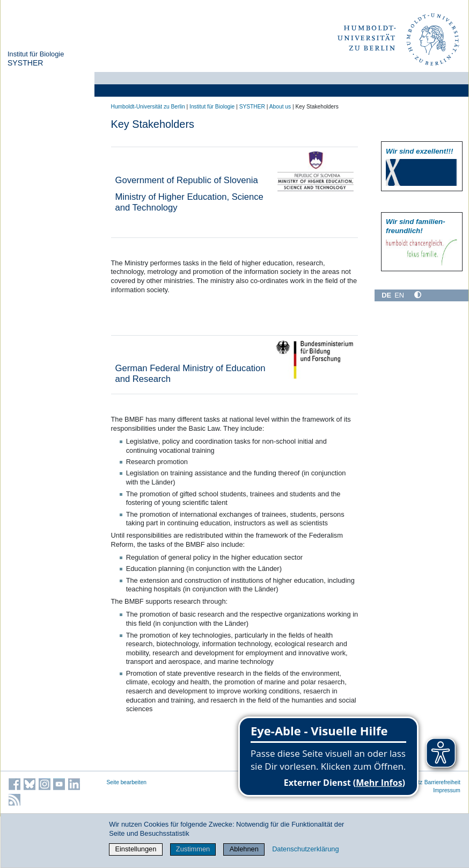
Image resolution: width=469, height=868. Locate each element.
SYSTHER (25, 63)
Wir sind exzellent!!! (419, 151)
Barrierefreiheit (442, 782)
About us (280, 107)
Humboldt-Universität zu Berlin (148, 107)
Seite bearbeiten (127, 782)
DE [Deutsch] (386, 295)
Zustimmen (193, 849)
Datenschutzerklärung (305, 849)
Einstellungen (135, 849)
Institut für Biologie (36, 54)
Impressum (447, 790)
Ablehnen (244, 849)
